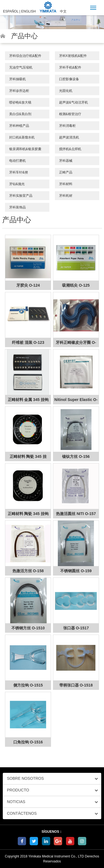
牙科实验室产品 (21, 196)
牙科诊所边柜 (19, 91)
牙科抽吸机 (17, 79)
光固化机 (66, 91)
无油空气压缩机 (21, 67)
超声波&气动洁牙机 (73, 102)
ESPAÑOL (11, 11)
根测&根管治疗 (70, 114)
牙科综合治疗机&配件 (25, 56)
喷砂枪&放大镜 (20, 102)
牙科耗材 (66, 196)
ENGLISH (28, 11)
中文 (63, 11)
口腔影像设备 (69, 79)
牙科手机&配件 (70, 67)
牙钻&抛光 (17, 184)
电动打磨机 (17, 161)
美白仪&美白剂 (20, 114)
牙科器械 (66, 161)
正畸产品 (66, 172)
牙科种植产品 (19, 126)
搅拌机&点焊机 (70, 149)
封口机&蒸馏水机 (22, 137)
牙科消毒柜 (67, 126)
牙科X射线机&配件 (73, 56)
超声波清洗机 (69, 137)
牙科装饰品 (17, 207)
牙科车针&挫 (19, 172)
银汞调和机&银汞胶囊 (25, 149)
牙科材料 (66, 184)
